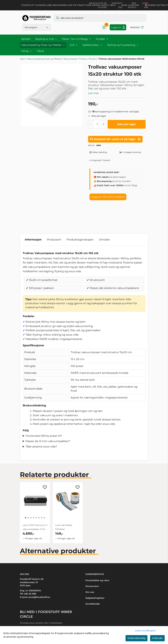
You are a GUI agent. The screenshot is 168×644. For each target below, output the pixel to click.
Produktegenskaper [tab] (80, 240)
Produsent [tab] (54, 240)
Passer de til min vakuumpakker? (48, 441)
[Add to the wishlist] (45, 487)
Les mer (93, 93)
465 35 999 (30, 594)
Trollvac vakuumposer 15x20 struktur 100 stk (122, 59)
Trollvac (83, 59)
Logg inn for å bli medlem (108, 197)
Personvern (92, 586)
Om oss (90, 592)
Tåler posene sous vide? (41, 447)
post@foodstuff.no (39, 597)
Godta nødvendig (136, 638)
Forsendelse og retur (97, 580)
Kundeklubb (93, 604)
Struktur (93, 59)
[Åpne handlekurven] (104, 27)
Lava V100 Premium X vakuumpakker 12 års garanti (35, 527)
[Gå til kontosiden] (118, 27)
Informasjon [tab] (33, 240)
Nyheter (26, 39)
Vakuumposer (71, 59)
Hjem (23, 59)
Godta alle (157, 638)
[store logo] (36, 18)
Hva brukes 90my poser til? (44, 436)
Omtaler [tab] (104, 240)
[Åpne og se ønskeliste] (137, 27)
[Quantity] (97, 124)
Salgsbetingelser (95, 598)
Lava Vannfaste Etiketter (64, 527)
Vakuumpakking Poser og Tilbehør (45, 59)
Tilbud (40, 51)
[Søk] (100, 18)
